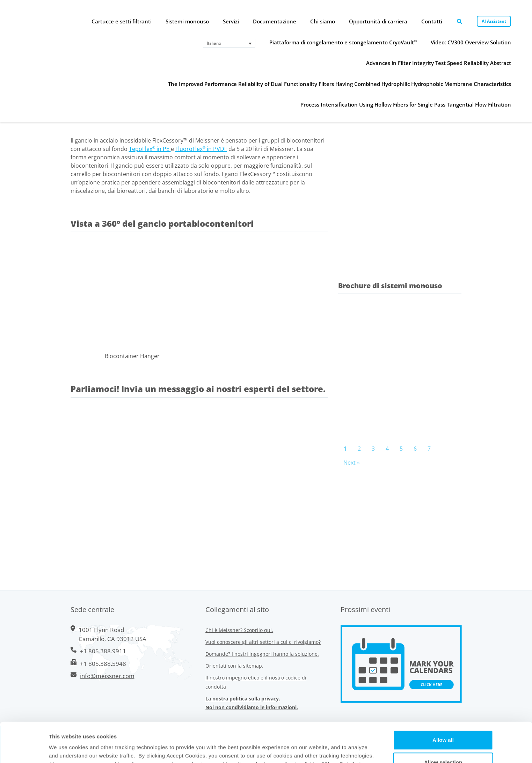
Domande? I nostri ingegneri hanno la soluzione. (262, 654)
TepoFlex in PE (150, 149)
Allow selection (443, 725)
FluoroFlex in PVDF (201, 149)
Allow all (443, 702)
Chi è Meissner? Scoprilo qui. (239, 630)
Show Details (324, 749)
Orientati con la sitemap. (234, 666)
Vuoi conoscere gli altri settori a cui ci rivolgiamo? (263, 642)
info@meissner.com (107, 676)
